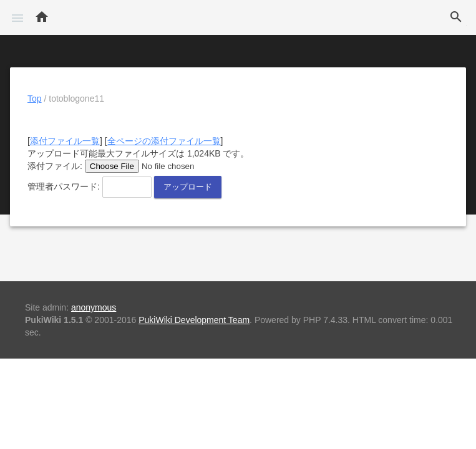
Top (35, 99)
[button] (17, 17)
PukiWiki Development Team (194, 320)
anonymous (94, 307)
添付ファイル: (55, 166)
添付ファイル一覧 (65, 141)
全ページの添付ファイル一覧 (164, 141)
